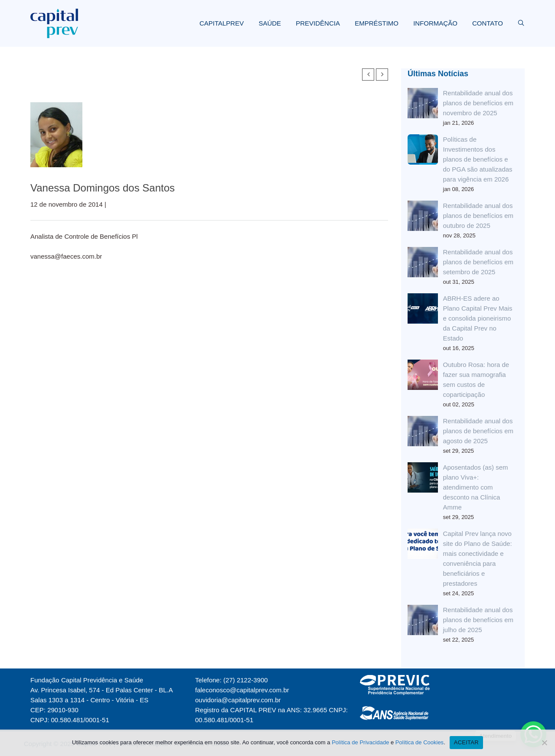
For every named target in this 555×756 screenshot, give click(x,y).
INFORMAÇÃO (435, 23)
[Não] (544, 743)
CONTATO (488, 23)
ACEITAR (466, 742)
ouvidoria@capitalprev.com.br (238, 700)
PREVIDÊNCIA (318, 23)
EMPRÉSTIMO (377, 23)
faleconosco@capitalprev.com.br (242, 690)
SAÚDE (270, 23)
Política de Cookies (420, 742)
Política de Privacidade (360, 742)
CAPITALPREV (222, 23)
